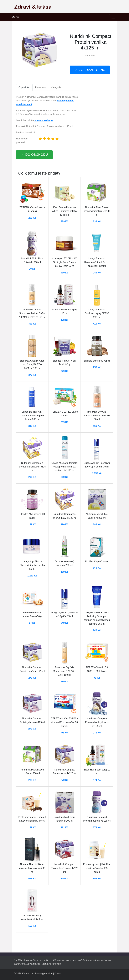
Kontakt (58, 973)
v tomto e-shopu (43, 120)
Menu (15, 17)
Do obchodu (37, 155)
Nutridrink (90, 56)
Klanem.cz (28, 973)
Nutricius (56, 964)
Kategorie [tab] (56, 87)
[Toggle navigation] (113, 17)
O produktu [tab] (24, 87)
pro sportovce (64, 960)
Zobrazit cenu (92, 70)
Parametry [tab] (41, 87)
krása (89, 960)
